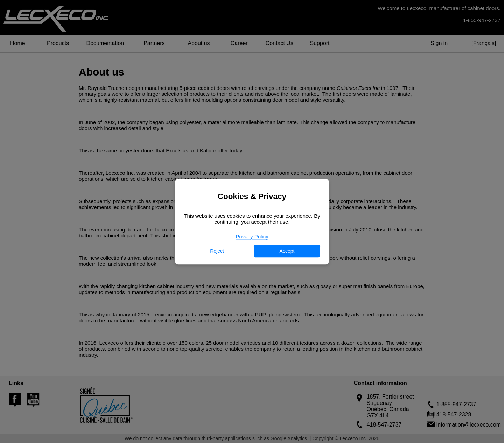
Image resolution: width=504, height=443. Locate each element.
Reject (217, 251)
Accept (287, 251)
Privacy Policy (252, 237)
